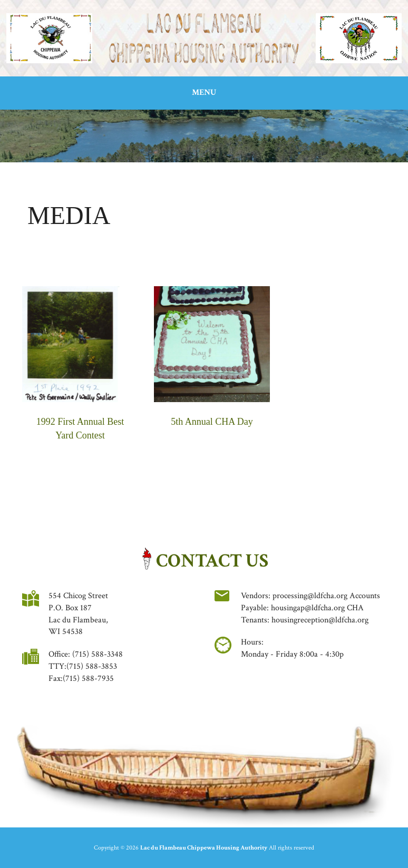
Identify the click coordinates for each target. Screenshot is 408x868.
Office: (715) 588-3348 (86, 654)
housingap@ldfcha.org (308, 608)
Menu (204, 92)
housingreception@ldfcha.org (320, 620)
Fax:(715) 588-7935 (81, 679)
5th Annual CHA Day (212, 422)
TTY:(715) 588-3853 (83, 666)
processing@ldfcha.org (310, 596)
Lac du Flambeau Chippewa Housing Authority (204, 848)
